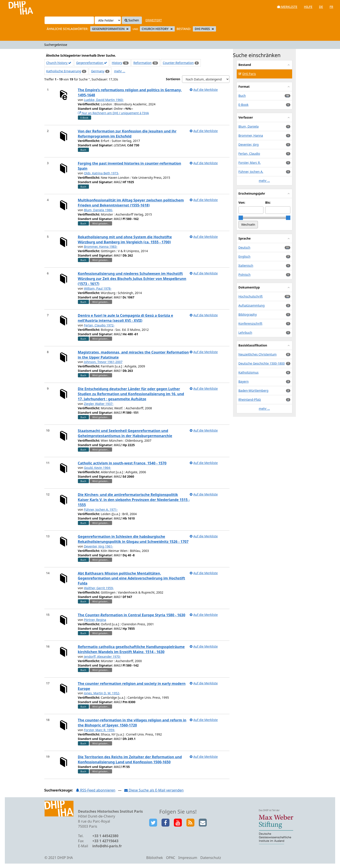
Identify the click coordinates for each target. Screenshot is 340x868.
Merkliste (287, 7)
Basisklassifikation (253, 345)
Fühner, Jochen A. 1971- (101, 509)
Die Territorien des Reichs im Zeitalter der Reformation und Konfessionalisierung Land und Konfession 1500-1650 (130, 759)
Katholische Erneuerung (64, 71)
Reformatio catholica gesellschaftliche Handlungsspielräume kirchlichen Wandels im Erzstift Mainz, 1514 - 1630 (131, 649)
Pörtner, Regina (95, 620)
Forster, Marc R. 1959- (99, 730)
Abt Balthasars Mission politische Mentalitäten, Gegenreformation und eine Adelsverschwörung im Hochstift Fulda (131, 578)
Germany (98, 71)
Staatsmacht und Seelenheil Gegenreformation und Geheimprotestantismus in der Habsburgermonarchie (125, 433)
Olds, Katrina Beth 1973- (101, 173)
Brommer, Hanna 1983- (101, 247)
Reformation (142, 63)
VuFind (15, 7)
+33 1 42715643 (105, 841)
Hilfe (308, 7)
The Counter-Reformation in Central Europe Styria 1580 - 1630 (132, 615)
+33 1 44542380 (105, 836)
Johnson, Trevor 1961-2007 (103, 362)
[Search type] (108, 20)
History (117, 63)
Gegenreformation (92, 63)
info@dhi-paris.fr (107, 846)
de (321, 7)
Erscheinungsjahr (252, 193)
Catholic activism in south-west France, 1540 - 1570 (122, 463)
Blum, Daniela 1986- (98, 210)
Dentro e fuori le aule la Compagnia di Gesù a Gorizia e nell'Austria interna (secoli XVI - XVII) (126, 318)
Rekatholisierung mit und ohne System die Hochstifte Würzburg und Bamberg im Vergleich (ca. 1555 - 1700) (125, 239)
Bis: (268, 202)
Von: (242, 202)
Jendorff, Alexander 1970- (102, 657)
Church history (59, 63)
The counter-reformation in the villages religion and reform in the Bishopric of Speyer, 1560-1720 (132, 723)
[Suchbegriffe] (69, 20)
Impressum (188, 858)
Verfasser (246, 117)
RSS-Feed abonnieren (96, 790)
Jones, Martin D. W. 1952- (102, 693)
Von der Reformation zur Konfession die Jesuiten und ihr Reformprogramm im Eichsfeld (127, 134)
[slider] (241, 218)
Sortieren (173, 79)
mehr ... (120, 71)
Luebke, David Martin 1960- (104, 100)
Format (244, 87)
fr (331, 7)
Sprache (245, 238)
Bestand (245, 65)
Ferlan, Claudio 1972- (99, 325)
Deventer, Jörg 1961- (98, 546)
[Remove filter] (127, 29)
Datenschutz (211, 858)
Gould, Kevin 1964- (97, 468)
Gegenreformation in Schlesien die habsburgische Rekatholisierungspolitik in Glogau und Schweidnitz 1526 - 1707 (133, 539)
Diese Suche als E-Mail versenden (154, 790)
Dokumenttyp (249, 287)
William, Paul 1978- (98, 288)
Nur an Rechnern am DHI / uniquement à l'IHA (113, 113)
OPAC (171, 858)
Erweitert (154, 20)
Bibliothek (155, 858)
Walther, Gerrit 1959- (99, 588)
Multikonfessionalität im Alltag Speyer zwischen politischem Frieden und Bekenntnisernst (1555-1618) (131, 203)
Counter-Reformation (178, 63)
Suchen (132, 20)
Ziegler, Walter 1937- (99, 404)
